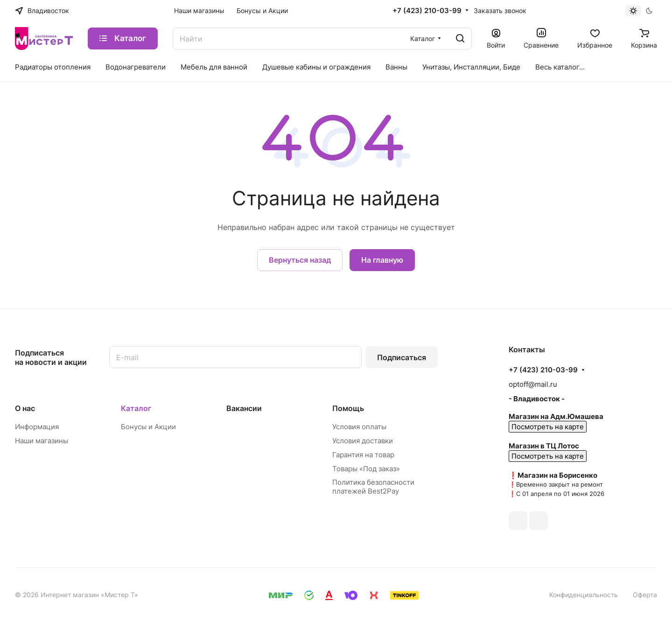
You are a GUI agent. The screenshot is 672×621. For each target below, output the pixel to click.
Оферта (645, 595)
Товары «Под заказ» (366, 469)
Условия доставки (363, 441)
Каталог (136, 408)
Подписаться (402, 357)
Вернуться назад (300, 260)
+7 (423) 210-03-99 (427, 11)
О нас (25, 408)
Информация (37, 427)
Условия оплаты (359, 427)
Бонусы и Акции (148, 427)
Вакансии (244, 408)
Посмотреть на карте (548, 427)
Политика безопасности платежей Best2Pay (373, 487)
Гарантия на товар (363, 455)
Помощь (348, 408)
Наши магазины (42, 441)
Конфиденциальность (584, 595)
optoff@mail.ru (533, 384)
